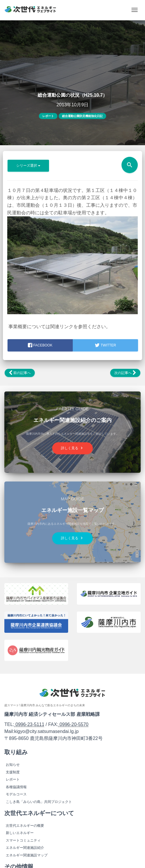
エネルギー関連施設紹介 (25, 848)
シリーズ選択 (28, 166)
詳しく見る (72, 448)
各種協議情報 (16, 787)
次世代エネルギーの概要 (25, 826)
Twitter (105, 345)
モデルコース (16, 794)
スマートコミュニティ (23, 840)
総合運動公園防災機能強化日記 (82, 116)
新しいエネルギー (20, 833)
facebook (40, 345)
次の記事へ (125, 373)
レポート (48, 116)
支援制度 (13, 772)
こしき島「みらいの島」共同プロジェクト (39, 802)
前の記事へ (20, 373)
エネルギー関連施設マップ (27, 855)
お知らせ (13, 765)
